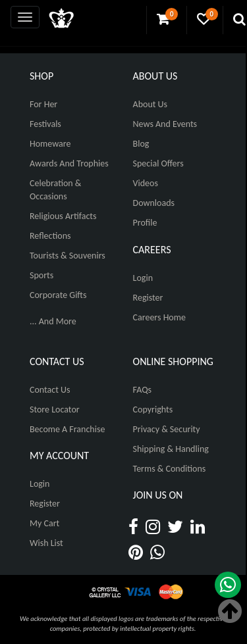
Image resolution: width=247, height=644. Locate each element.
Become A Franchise (67, 429)
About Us (151, 104)
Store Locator (55, 409)
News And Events (165, 124)
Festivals (45, 124)
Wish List (46, 543)
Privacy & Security (167, 429)
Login (143, 278)
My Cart (44, 523)
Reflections (50, 236)
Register (148, 298)
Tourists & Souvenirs (68, 256)
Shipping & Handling (171, 449)
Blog (141, 144)
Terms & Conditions (170, 469)
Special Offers (158, 163)
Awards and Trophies (69, 163)
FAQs (143, 390)
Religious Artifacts (63, 216)
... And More (53, 321)
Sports (41, 275)
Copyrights (153, 409)
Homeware (50, 144)
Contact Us (50, 390)
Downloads (154, 203)
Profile (145, 223)
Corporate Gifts (58, 295)
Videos (146, 183)
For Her (43, 104)
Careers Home (159, 317)
